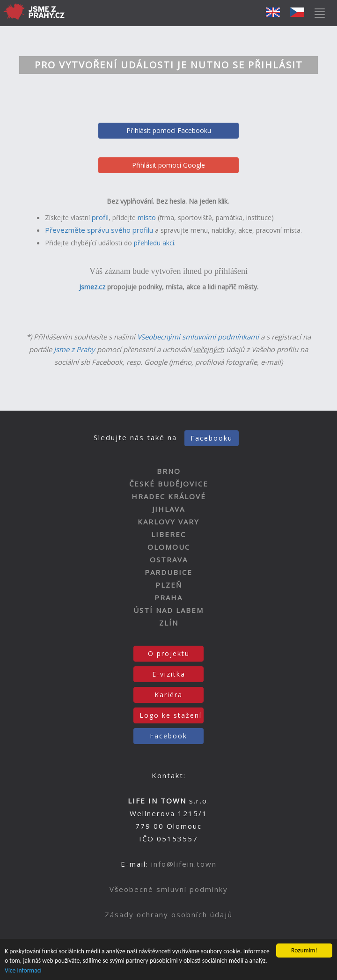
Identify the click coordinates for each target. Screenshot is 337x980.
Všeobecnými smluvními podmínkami (198, 337)
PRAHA (168, 597)
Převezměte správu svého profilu (99, 230)
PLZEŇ (169, 585)
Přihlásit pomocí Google (168, 165)
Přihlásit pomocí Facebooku (169, 130)
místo (147, 217)
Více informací (23, 971)
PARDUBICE (168, 572)
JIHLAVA (168, 509)
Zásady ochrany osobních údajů (169, 914)
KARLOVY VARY (168, 522)
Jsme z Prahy (74, 349)
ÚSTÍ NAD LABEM (168, 610)
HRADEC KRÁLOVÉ (169, 496)
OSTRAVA (169, 560)
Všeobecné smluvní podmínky (169, 889)
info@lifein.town (184, 864)
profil (100, 217)
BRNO (169, 471)
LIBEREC (168, 534)
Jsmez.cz (92, 287)
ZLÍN (169, 623)
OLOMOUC (169, 547)
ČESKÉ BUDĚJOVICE (169, 484)
